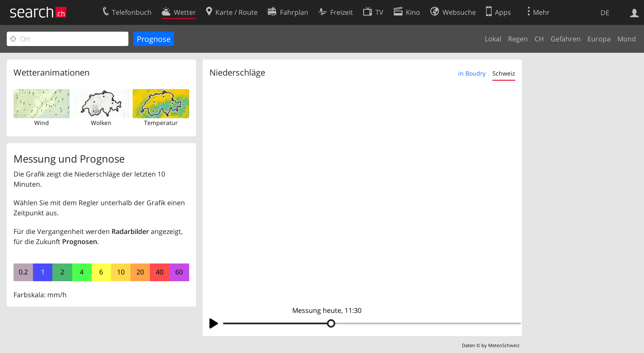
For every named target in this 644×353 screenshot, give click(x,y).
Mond (627, 39)
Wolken (101, 123)
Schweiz (504, 73)
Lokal (493, 39)
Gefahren (566, 39)
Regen (518, 39)
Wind (42, 123)
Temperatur (161, 123)
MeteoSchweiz (504, 345)
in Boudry (472, 73)
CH (539, 39)
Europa (599, 39)
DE (605, 13)
